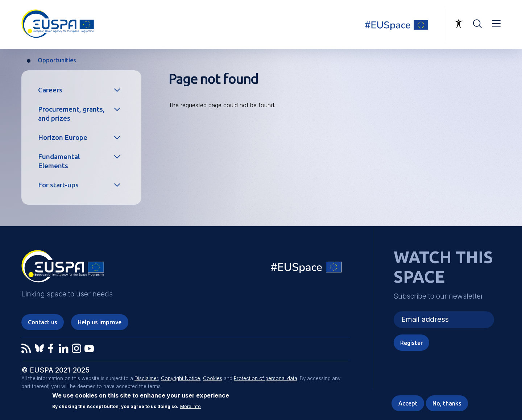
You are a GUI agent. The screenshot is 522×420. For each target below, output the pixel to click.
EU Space (307, 269)
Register (411, 343)
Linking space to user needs (401, 25)
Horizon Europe (63, 137)
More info (190, 407)
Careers (50, 90)
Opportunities (57, 60)
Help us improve (100, 322)
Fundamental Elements (59, 161)
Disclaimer (146, 378)
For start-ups (58, 185)
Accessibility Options (459, 24)
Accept (408, 404)
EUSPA (63, 269)
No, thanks (447, 404)
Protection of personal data (266, 378)
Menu (496, 24)
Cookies (213, 378)
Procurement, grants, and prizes (71, 114)
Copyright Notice (181, 378)
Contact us (43, 322)
